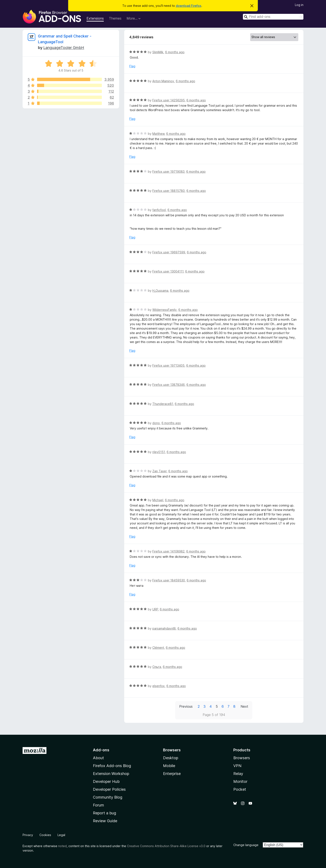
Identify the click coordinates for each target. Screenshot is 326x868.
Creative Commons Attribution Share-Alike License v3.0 (166, 846)
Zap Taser (159, 471)
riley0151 (159, 452)
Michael (158, 500)
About (98, 758)
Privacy (28, 835)
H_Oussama (160, 291)
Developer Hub (106, 781)
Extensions (95, 18)
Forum (98, 805)
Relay (238, 774)
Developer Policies (109, 789)
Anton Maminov (163, 81)
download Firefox (189, 6)
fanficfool (159, 210)
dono (156, 423)
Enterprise (172, 774)
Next (244, 706)
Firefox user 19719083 (168, 171)
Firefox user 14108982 (168, 551)
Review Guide (105, 821)
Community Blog (108, 797)
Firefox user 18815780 (169, 191)
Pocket (240, 789)
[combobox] (273, 17)
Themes (115, 18)
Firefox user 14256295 (169, 100)
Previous (186, 706)
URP (155, 609)
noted (62, 846)
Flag (132, 66)
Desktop (171, 758)
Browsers (242, 758)
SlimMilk (158, 52)
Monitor (240, 781)
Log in (299, 5)
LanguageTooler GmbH (64, 48)
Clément (158, 648)
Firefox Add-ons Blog (112, 766)
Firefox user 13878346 (169, 385)
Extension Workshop (111, 774)
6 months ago (175, 52)
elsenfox (159, 686)
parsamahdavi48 (164, 628)
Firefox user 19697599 (169, 252)
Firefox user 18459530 (169, 580)
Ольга (157, 667)
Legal (61, 835)
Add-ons (101, 750)
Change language (246, 845)
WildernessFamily (164, 310)
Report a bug (105, 813)
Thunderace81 (163, 404)
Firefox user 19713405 (168, 365)
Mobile (169, 766)
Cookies (45, 835)
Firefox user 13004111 (168, 271)
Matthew (158, 134)
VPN (237, 766)
